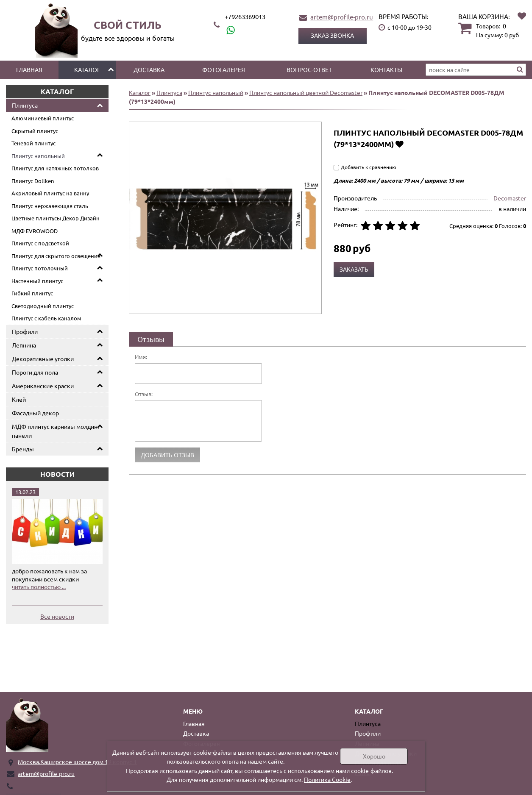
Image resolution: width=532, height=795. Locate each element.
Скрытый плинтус (35, 131)
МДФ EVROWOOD (35, 231)
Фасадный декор (35, 413)
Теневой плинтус (33, 143)
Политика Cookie (327, 779)
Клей (19, 399)
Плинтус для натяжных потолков (55, 168)
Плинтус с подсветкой (40, 243)
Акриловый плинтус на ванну (50, 193)
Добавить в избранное (400, 144)
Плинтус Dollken (33, 181)
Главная (29, 69)
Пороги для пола (35, 372)
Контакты (386, 69)
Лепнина (24, 345)
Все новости (57, 616)
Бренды (23, 449)
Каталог (87, 69)
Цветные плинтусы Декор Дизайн (56, 218)
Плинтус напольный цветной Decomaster (306, 92)
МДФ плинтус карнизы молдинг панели (56, 431)
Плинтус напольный (38, 156)
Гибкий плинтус (32, 293)
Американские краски (43, 386)
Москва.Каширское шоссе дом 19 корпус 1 (77, 762)
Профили (25, 331)
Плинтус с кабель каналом (46, 318)
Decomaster (510, 198)
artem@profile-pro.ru (342, 17)
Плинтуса (25, 105)
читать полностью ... (39, 587)
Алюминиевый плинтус (43, 118)
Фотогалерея (224, 69)
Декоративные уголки (43, 359)
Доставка (149, 69)
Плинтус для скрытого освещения (56, 256)
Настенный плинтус (37, 281)
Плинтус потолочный (40, 268)
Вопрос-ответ (309, 69)
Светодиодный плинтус (43, 306)
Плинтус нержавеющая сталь (50, 206)
